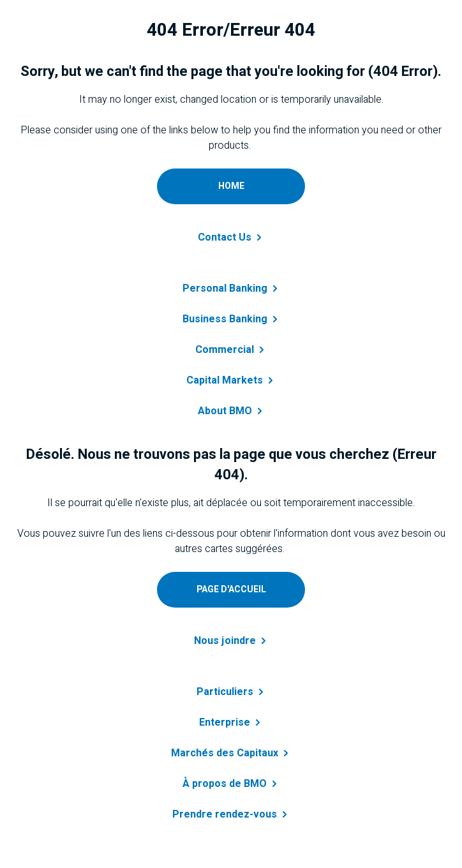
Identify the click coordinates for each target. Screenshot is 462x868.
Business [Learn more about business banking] (231, 319)
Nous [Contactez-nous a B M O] (231, 641)
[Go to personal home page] (231, 186)
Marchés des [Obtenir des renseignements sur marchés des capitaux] (231, 753)
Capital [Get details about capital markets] (231, 380)
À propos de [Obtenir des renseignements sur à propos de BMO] (231, 784)
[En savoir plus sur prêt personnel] (231, 684)
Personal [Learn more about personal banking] (231, 288)
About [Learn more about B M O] (231, 411)
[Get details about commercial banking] (231, 342)
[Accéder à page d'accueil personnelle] (231, 590)
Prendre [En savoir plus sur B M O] (231, 814)
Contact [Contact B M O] (231, 237)
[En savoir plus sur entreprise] (231, 715)
